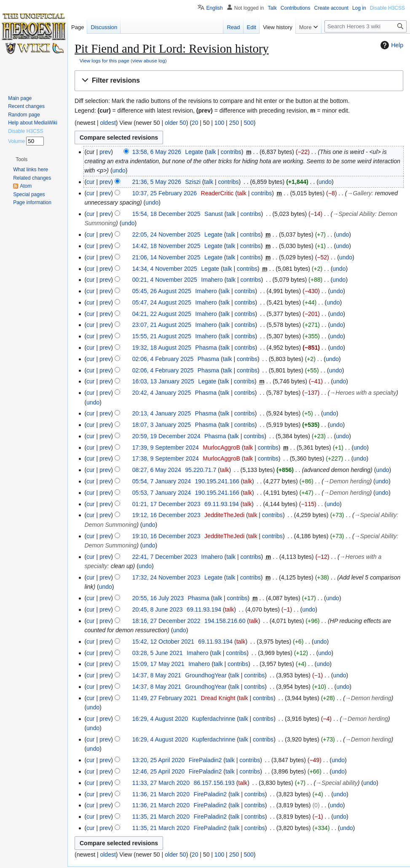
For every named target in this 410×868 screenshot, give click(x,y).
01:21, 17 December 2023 (166, 504)
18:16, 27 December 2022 (166, 621)
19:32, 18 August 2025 (162, 348)
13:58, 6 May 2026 (157, 152)
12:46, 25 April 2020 (159, 771)
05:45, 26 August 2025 (162, 291)
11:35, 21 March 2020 (161, 817)
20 (195, 123)
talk (212, 152)
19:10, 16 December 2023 (166, 536)
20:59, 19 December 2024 (166, 436)
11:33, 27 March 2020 (161, 783)
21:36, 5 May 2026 (157, 182)
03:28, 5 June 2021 (158, 653)
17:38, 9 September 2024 (166, 458)
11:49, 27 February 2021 (165, 698)
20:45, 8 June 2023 (158, 609)
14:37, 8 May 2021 (157, 675)
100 (219, 123)
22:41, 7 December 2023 (165, 557)
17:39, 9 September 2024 (166, 447)
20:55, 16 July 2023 (158, 598)
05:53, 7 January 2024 (162, 493)
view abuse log (149, 61)
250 (234, 123)
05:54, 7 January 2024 (162, 481)
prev (105, 152)
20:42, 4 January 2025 (162, 393)
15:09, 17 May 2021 (158, 664)
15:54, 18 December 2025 (166, 214)
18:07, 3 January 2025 (162, 425)
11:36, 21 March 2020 (161, 794)
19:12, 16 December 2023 (166, 515)
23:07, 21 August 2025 (162, 325)
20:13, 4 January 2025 (162, 413)
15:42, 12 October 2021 (163, 642)
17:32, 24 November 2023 (166, 577)
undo (119, 170)
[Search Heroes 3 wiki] (366, 26)
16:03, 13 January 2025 (163, 381)
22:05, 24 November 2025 (166, 235)
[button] (239, 81)
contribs (231, 152)
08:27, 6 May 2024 (157, 470)
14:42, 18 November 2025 (166, 246)
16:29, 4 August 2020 (160, 719)
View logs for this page (105, 61)
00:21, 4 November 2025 (165, 280)
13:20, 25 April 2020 (159, 760)
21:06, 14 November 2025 (166, 257)
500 (248, 123)
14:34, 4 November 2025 (165, 269)
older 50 (176, 123)
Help (391, 45)
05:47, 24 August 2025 (162, 302)
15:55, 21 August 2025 (162, 336)
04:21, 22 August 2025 (162, 314)
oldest (108, 123)
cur (90, 182)
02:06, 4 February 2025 (163, 359)
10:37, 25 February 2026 (165, 193)
